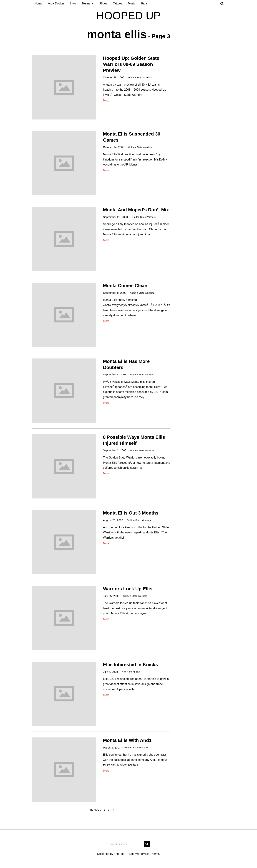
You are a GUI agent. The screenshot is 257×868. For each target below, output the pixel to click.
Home (38, 3)
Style (73, 3)
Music (132, 3)
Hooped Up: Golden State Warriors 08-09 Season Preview (131, 64)
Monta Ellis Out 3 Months (131, 513)
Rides (104, 3)
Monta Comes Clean (125, 286)
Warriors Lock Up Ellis (128, 589)
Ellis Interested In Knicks (130, 665)
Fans (144, 3)
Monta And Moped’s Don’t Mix (136, 210)
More (106, 100)
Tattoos (118, 3)
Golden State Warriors (142, 77)
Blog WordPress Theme (144, 854)
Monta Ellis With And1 (127, 740)
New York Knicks (132, 672)
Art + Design (56, 3)
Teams (86, 3)
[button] (147, 844)
